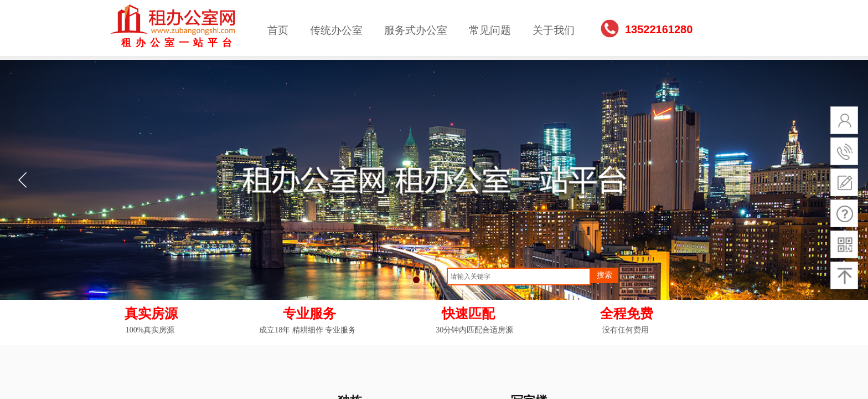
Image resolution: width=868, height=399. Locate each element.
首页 (278, 30)
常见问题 (490, 30)
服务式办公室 (416, 30)
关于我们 (554, 30)
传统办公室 (336, 30)
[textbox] (519, 277)
